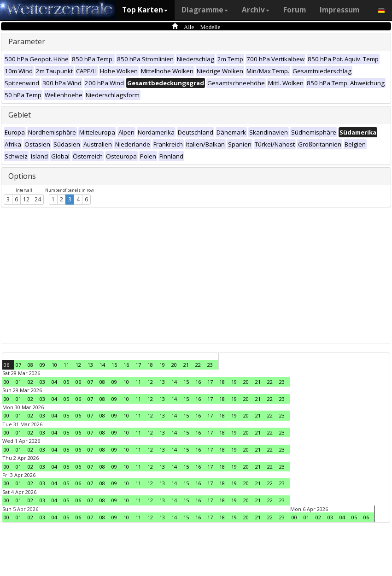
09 (42, 365)
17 (138, 365)
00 (6, 382)
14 (102, 365)
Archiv (256, 10)
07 (18, 365)
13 (90, 365)
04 (54, 382)
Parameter (27, 41)
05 (66, 382)
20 (174, 365)
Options (22, 176)
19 (162, 365)
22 (198, 365)
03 (42, 382)
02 (30, 382)
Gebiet (20, 115)
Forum (295, 10)
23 (210, 365)
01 (18, 382)
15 (114, 365)
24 (38, 199)
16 (126, 365)
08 (30, 365)
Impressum (339, 10)
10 (54, 365)
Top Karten (145, 10)
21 (186, 365)
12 (26, 199)
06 (6, 365)
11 (66, 365)
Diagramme (205, 10)
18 (150, 365)
